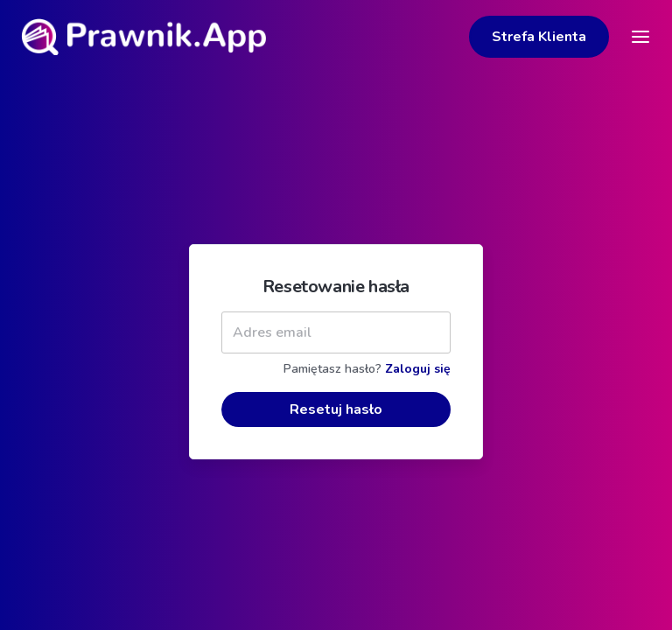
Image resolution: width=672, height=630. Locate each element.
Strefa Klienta (539, 37)
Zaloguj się (418, 390)
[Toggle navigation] (640, 37)
